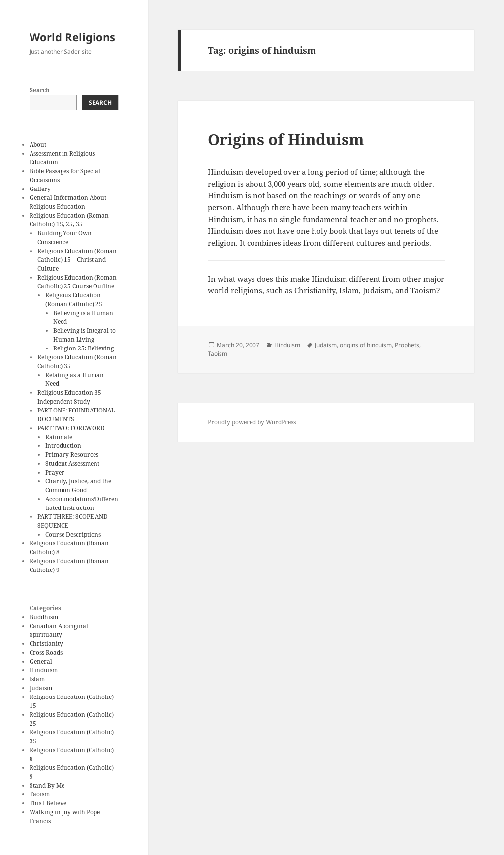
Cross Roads (46, 652)
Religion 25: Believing (83, 348)
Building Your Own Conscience (64, 237)
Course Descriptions (73, 534)
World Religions (72, 37)
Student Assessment (72, 463)
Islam (37, 679)
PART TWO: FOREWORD (71, 428)
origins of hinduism (366, 345)
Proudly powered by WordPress (252, 422)
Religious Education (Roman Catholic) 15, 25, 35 (69, 220)
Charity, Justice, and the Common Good (78, 486)
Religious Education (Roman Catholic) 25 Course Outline (77, 282)
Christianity (46, 644)
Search (40, 90)
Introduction (63, 446)
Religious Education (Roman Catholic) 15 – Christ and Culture (77, 260)
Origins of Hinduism (286, 139)
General (41, 661)
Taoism (40, 794)
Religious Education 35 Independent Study (69, 397)
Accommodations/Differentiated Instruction (82, 503)
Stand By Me (47, 785)
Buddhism (44, 617)
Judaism (41, 688)
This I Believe (48, 803)
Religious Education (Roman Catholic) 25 (74, 300)
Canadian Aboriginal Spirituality (59, 630)
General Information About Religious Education (68, 202)
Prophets (407, 345)
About (38, 144)
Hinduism (44, 670)
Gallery (40, 189)
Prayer (55, 472)
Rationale (59, 437)
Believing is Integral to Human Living (84, 335)
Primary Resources (72, 455)
